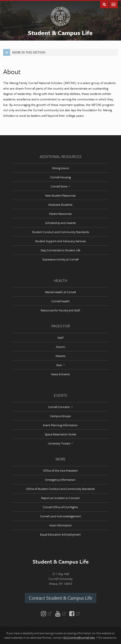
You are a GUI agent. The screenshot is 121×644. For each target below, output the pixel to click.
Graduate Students (60, 205)
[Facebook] (74, 613)
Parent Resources (60, 214)
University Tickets (60, 443)
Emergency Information (60, 480)
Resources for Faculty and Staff (60, 310)
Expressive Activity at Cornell (60, 259)
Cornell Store (60, 186)
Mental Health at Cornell (60, 292)
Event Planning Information (60, 425)
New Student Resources (60, 195)
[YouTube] (61, 613)
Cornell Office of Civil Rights (60, 507)
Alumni (60, 347)
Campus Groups (60, 416)
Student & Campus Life (60, 33)
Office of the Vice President (60, 470)
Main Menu (114, 4)
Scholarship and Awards (60, 223)
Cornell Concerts (60, 407)
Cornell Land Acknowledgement (60, 516)
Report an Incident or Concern (60, 498)
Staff (60, 338)
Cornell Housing (60, 177)
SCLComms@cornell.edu (81, 638)
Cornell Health (60, 301)
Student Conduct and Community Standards (60, 232)
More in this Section (24, 52)
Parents (60, 356)
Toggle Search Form (104, 4)
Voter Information (60, 525)
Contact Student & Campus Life (60, 598)
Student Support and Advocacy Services (60, 241)
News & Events (60, 374)
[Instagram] (47, 613)
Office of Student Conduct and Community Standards (60, 489)
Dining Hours (60, 168)
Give (60, 365)
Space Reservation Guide (60, 434)
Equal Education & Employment (60, 534)
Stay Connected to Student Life (60, 250)
